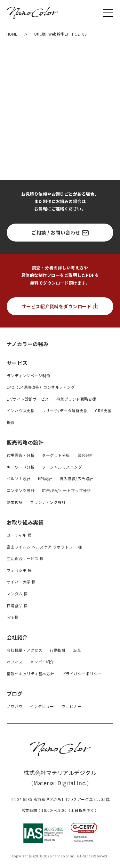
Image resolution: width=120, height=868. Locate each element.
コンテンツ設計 (21, 490)
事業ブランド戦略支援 (76, 399)
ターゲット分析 (56, 455)
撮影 (11, 422)
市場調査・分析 (21, 455)
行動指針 (58, 650)
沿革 (77, 650)
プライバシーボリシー (82, 673)
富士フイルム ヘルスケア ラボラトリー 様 (44, 547)
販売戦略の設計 (25, 442)
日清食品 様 (17, 605)
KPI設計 (45, 478)
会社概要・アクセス (24, 650)
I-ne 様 (13, 617)
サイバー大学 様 (21, 582)
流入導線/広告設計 (76, 478)
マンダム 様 (17, 594)
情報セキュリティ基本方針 (31, 673)
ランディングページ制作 (28, 375)
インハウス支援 (21, 410)
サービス (17, 363)
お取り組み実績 (25, 522)
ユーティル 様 (19, 535)
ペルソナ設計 (19, 478)
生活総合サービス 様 (25, 558)
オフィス (15, 662)
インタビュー (42, 706)
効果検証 (15, 502)
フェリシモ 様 (19, 570)
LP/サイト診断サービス (28, 399)
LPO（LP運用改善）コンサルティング (41, 387)
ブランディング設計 (48, 502)
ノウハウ (15, 706)
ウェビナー (71, 706)
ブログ (15, 694)
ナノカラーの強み (28, 344)
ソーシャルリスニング (62, 467)
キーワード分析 (21, 467)
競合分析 (85, 455)
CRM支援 (103, 410)
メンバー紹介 (42, 662)
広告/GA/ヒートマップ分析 (66, 490)
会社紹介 (17, 637)
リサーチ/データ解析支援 (65, 410)
